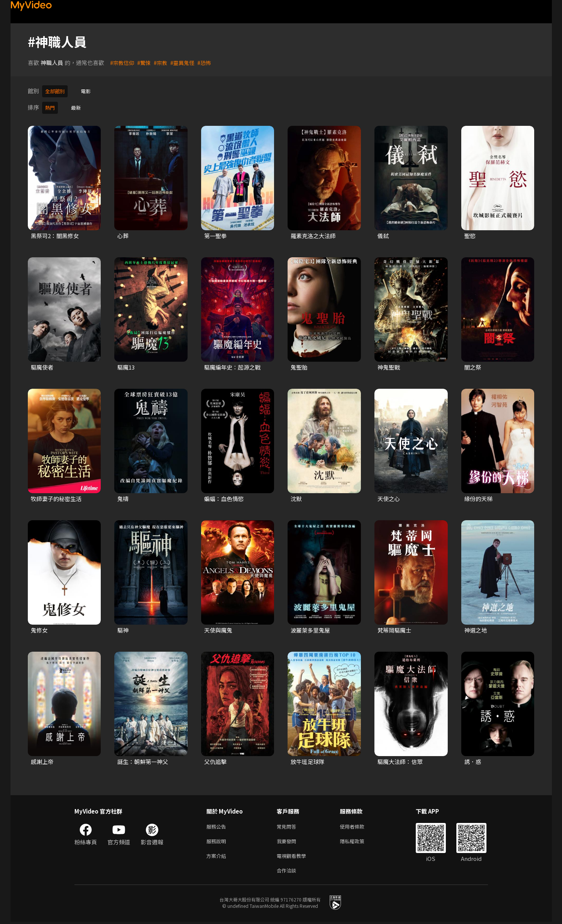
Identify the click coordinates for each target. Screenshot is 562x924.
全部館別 (56, 91)
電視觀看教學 (294, 856)
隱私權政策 (358, 840)
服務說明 (218, 840)
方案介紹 (218, 856)
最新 (78, 106)
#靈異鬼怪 (186, 63)
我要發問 (288, 840)
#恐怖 (209, 63)
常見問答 (288, 825)
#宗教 (163, 63)
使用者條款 (358, 825)
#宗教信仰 (123, 63)
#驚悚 (146, 63)
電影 (89, 91)
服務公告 (218, 825)
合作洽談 (288, 872)
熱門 (51, 106)
